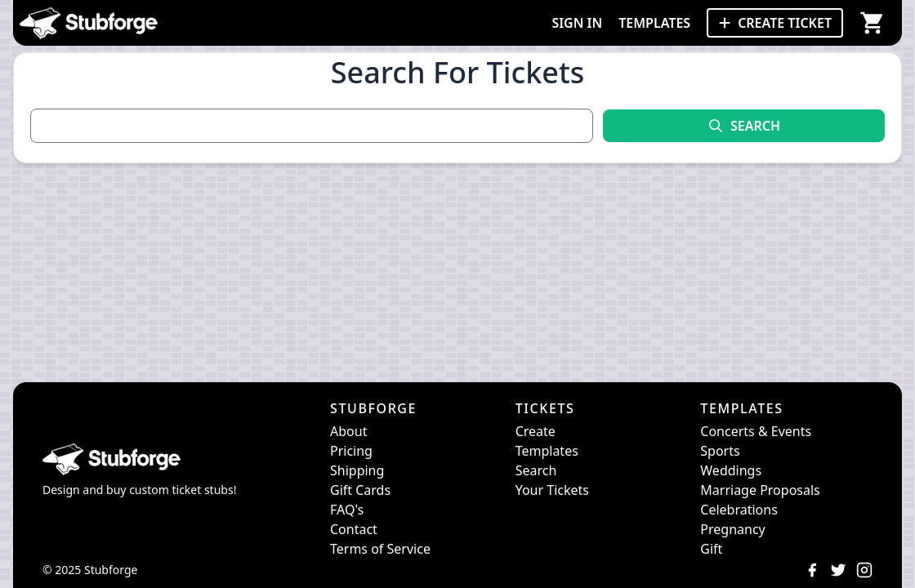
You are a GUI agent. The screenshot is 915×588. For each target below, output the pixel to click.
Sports (720, 451)
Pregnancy (732, 529)
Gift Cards (360, 490)
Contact (354, 529)
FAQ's (347, 510)
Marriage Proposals (760, 490)
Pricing (351, 451)
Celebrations (739, 510)
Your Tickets (552, 490)
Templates (547, 451)
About (348, 431)
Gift (711, 549)
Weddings (731, 470)
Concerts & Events (756, 431)
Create (536, 431)
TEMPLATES (654, 23)
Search (536, 470)
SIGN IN (577, 23)
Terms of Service (380, 549)
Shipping (357, 470)
